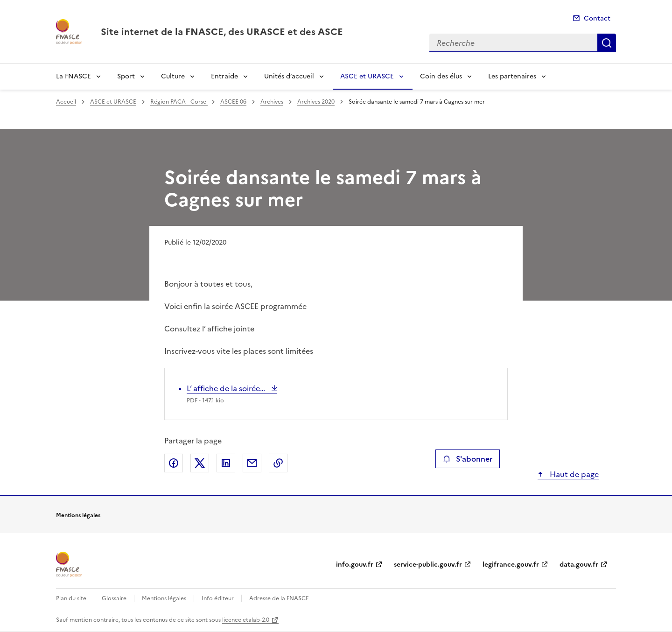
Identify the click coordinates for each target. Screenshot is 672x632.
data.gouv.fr (579, 565)
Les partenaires (512, 76)
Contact (597, 18)
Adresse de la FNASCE (279, 598)
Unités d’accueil (289, 76)
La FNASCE (73, 76)
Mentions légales (164, 598)
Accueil (66, 102)
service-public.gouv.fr (428, 565)
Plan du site (71, 598)
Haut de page (573, 474)
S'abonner (467, 459)
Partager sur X (200, 463)
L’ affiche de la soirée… (227, 388)
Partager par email (252, 463)
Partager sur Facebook (174, 463)
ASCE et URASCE (367, 76)
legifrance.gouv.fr (511, 565)
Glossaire (114, 598)
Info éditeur (218, 598)
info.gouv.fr (355, 565)
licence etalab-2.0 (246, 620)
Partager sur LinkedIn (226, 463)
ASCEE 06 (233, 102)
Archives (272, 102)
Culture (173, 76)
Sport (126, 76)
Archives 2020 (316, 102)
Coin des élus (441, 76)
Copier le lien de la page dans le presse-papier (278, 463)
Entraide (224, 76)
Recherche (607, 43)
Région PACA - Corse (179, 102)
